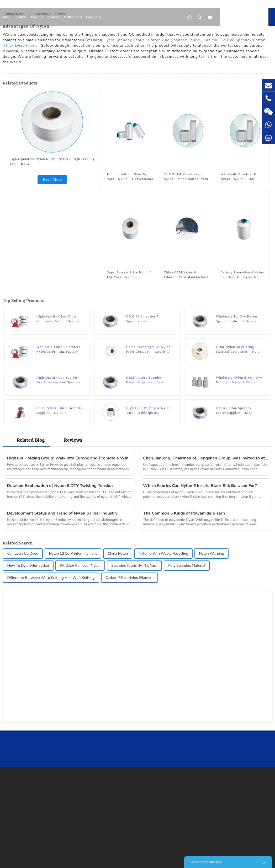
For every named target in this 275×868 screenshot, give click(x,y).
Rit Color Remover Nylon (80, 566)
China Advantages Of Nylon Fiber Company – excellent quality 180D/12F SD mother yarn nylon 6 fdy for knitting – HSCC (149, 350)
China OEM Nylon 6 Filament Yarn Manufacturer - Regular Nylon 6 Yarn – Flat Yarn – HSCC (186, 275)
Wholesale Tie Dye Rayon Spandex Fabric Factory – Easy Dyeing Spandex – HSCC (237, 319)
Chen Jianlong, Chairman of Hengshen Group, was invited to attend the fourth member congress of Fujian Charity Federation (205, 458)
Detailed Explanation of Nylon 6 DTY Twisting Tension (60, 486)
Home (7, 17)
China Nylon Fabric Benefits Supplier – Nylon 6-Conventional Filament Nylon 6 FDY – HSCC (59, 411)
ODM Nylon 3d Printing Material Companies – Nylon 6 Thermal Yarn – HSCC (239, 350)
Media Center (73, 17)
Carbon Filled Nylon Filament (130, 578)
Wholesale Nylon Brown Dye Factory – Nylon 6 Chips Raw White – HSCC (239, 380)
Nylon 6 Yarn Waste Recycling (163, 554)
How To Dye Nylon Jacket (28, 566)
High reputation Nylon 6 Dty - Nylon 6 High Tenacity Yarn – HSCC (52, 161)
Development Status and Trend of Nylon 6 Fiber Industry (62, 513)
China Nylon (118, 554)
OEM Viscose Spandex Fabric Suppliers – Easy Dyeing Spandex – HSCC (146, 380)
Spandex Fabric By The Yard (134, 566)
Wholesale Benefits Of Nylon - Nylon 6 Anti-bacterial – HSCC (239, 177)
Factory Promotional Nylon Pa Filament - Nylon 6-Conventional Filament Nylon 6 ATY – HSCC (242, 275)
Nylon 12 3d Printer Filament (73, 554)
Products (20, 17)
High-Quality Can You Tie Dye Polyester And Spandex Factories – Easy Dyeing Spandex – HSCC (58, 380)
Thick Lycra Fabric (21, 46)
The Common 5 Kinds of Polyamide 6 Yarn (184, 513)
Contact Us (94, 17)
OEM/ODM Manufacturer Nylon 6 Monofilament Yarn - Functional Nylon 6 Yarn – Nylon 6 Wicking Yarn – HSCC (186, 177)
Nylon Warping (211, 554)
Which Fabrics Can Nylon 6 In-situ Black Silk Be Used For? (200, 486)
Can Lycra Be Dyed (23, 554)
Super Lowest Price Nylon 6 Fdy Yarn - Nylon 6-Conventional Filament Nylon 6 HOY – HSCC (129, 275)
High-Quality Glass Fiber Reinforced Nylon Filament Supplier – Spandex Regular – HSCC (58, 319)
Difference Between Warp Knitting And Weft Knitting (51, 578)
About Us (36, 17)
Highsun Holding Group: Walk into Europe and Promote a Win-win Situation (69, 458)
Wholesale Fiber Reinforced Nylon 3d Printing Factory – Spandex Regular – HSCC (59, 350)
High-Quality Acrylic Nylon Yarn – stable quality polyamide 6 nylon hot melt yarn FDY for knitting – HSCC (149, 411)
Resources (53, 17)
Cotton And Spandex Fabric (174, 40)
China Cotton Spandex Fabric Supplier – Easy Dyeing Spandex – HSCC (236, 411)
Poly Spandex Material (187, 566)
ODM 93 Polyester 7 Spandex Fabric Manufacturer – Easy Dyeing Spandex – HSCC (149, 319)
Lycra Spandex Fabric (125, 40)
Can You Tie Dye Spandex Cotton (234, 40)
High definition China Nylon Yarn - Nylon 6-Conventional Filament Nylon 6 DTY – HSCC (130, 177)
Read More (52, 179)
